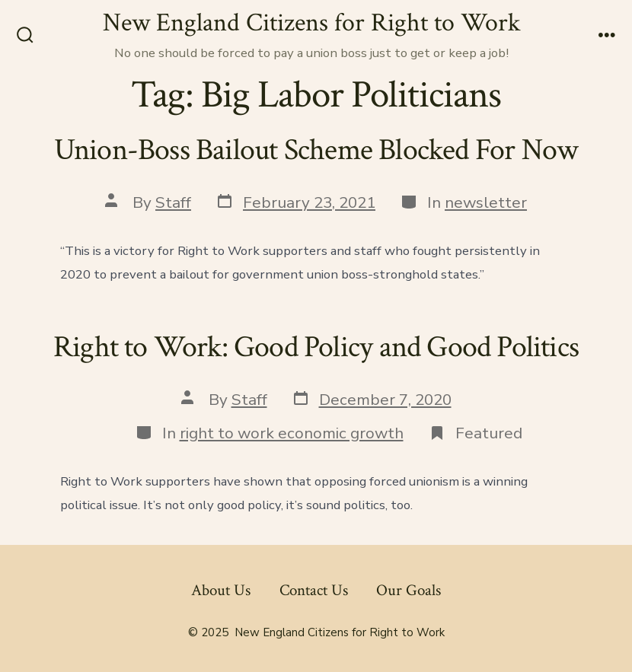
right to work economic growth (292, 433)
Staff (173, 202)
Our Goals (409, 590)
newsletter (486, 202)
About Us (221, 590)
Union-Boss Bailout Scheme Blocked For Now (316, 150)
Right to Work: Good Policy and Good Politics (316, 347)
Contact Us (314, 590)
